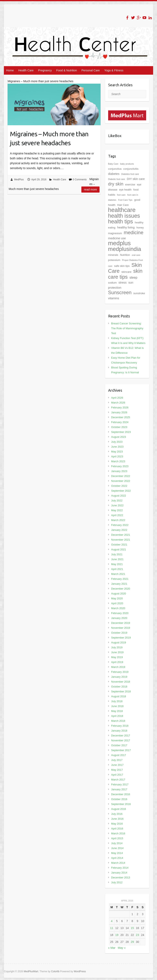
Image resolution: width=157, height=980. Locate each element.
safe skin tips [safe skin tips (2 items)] (122, 266)
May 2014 (117, 853)
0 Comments (80, 180)
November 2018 (121, 682)
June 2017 (117, 765)
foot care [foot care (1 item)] (121, 195)
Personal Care (91, 70)
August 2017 (119, 755)
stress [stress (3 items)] (123, 283)
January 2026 (119, 412)
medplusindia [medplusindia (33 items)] (125, 249)
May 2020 (117, 598)
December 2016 (121, 794)
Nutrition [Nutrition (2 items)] (125, 255)
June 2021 (117, 559)
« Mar (112, 948)
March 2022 (118, 520)
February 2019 (120, 672)
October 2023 (119, 427)
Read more (91, 190)
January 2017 (119, 789)
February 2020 (120, 613)
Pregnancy (45, 70)
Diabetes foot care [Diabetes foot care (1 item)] (130, 174)
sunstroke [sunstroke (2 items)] (139, 293)
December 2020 (121, 589)
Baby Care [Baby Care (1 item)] (113, 164)
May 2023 (117, 452)
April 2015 (117, 838)
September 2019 (121, 638)
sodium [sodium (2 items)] (112, 283)
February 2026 (120, 407)
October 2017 (119, 745)
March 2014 (118, 863)
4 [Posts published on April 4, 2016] (112, 921)
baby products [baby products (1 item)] (127, 164)
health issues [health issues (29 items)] (124, 216)
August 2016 (119, 809)
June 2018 (117, 706)
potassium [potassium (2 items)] (114, 260)
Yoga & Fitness (114, 70)
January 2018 (119, 731)
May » (122, 948)
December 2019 (121, 623)
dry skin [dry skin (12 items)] (116, 184)
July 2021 (117, 554)
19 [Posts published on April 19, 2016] (117, 935)
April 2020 (117, 603)
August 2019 (119, 642)
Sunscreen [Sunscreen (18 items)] (120, 292)
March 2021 (118, 574)
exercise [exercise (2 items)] (130, 185)
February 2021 (120, 579)
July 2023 (117, 442)
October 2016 (119, 799)
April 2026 (117, 398)
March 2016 (118, 833)
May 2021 (117, 564)
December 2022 (121, 476)
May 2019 (117, 657)
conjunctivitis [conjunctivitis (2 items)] (131, 169)
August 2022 (119, 496)
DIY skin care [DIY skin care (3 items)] (136, 179)
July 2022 (117, 501)
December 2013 (121, 877)
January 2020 (119, 618)
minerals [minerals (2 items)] (113, 255)
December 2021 (121, 535)
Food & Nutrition (67, 70)
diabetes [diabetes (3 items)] (114, 174)
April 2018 (117, 716)
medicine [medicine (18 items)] (133, 232)
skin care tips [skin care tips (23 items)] (125, 274)
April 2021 (117, 569)
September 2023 (121, 432)
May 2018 (117, 711)
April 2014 (117, 858)
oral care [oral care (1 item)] (136, 255)
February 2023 (120, 466)
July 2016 (117, 814)
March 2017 (118, 780)
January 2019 (119, 677)
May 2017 (117, 770)
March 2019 (118, 667)
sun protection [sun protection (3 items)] (121, 285)
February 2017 (120, 784)
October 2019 (119, 633)
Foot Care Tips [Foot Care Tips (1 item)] (125, 200)
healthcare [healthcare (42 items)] (122, 210)
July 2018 (117, 701)
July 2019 (117, 647)
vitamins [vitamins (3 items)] (114, 298)
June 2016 (117, 819)
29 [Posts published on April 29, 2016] (132, 942)
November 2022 (121, 481)
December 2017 (121, 736)
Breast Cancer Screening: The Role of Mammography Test (127, 328)
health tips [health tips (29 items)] (121, 222)
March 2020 (118, 608)
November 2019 (121, 628)
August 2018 (119, 696)
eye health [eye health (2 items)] (125, 190)
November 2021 (121, 540)
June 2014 (117, 848)
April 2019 (117, 662)
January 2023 (119, 471)
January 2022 (119, 530)
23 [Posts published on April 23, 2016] (138, 935)
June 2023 (117, 447)
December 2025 (121, 417)
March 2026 (118, 403)
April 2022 (117, 515)
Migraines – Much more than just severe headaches (49, 138)
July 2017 (117, 760)
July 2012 (117, 882)
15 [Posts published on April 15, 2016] (132, 928)
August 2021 (119, 549)
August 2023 (119, 437)
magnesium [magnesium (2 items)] (115, 233)
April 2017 (117, 775)
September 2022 (121, 491)
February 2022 (120, 525)
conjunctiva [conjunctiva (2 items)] (115, 169)
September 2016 (121, 804)
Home (10, 70)
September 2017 (121, 750)
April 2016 (117, 829)
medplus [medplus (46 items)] (119, 243)
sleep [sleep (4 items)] (133, 277)
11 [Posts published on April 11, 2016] (112, 928)
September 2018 (121, 691)
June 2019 (117, 652)
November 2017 (121, 740)
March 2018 (118, 721)
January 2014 (119, 873)
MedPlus (19, 180)
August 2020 (119, 594)
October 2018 (119, 687)
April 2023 (117, 456)
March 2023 (118, 461)
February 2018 (120, 726)
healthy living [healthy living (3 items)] (126, 227)
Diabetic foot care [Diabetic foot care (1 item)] (117, 179)
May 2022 (117, 510)
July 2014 (117, 843)
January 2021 (119, 584)
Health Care (26, 70)
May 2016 (117, 824)
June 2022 (117, 505)
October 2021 (119, 545)
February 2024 (120, 422)
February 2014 (120, 868)
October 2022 (119, 486)
